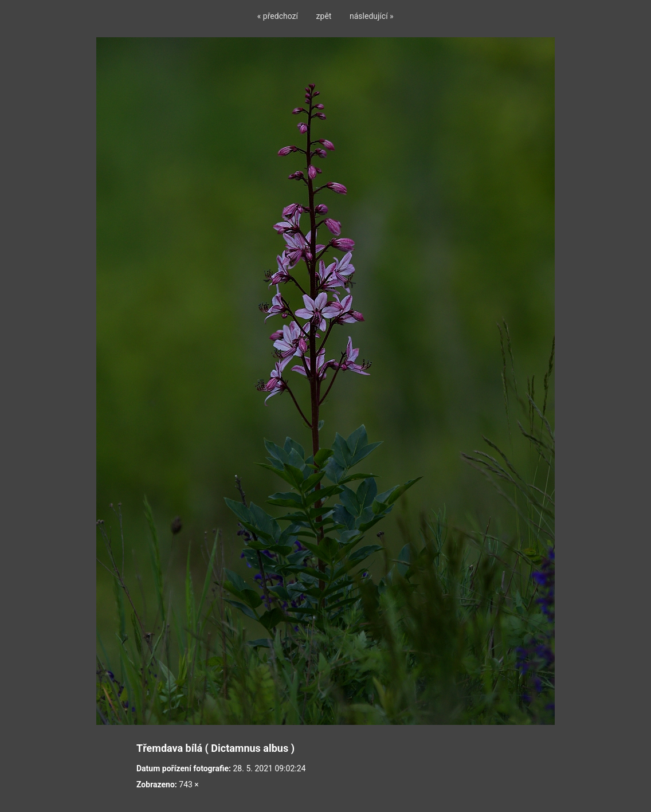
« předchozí (278, 16)
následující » (372, 16)
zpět (324, 16)
